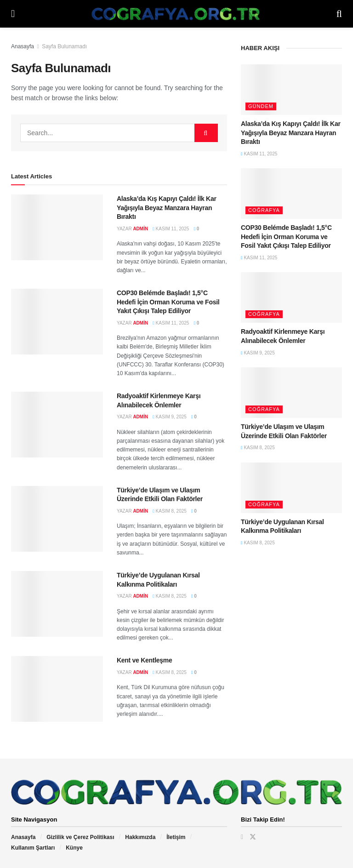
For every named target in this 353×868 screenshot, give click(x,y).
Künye (74, 848)
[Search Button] (339, 14)
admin (140, 229)
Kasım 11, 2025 (171, 229)
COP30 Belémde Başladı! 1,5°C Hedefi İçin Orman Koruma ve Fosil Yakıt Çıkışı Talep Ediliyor (168, 302)
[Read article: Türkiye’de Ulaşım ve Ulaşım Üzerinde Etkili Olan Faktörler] (57, 519)
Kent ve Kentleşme (145, 660)
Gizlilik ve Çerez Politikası (80, 837)
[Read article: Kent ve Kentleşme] (57, 689)
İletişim (176, 837)
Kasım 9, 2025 (170, 417)
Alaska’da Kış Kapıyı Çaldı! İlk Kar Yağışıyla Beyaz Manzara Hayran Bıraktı (167, 208)
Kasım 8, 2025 (170, 511)
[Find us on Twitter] (253, 837)
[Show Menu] (13, 14)
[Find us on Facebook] (242, 837)
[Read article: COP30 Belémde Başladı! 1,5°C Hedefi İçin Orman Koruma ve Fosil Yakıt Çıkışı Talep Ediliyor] (57, 322)
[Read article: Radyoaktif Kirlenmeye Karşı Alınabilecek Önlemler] (57, 425)
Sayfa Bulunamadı (64, 46)
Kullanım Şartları (33, 848)
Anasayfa (23, 46)
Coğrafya (264, 210)
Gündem (261, 106)
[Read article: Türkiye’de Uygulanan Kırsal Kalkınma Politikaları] (57, 604)
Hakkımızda (140, 837)
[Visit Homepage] (176, 14)
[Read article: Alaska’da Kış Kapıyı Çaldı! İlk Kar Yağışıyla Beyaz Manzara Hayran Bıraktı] (57, 227)
